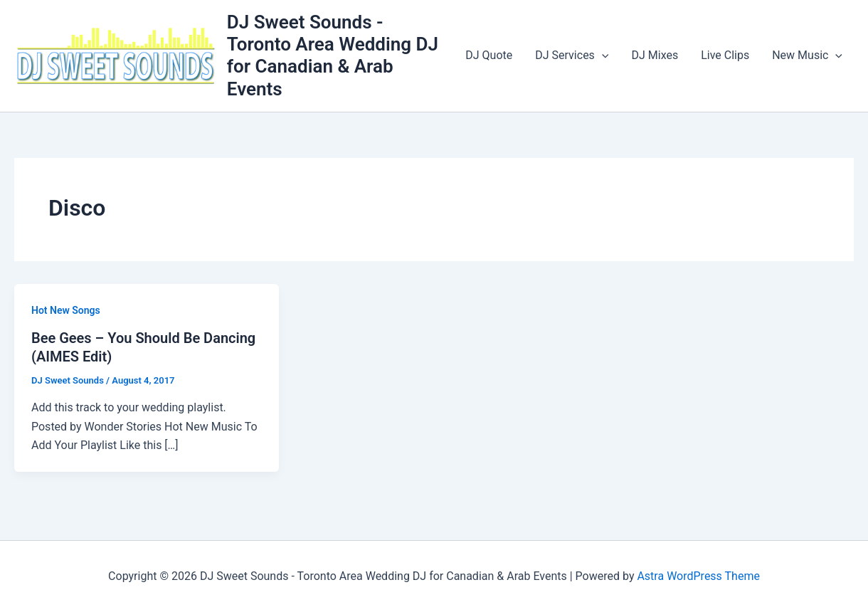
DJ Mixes (655, 55)
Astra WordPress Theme (698, 576)
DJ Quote (489, 55)
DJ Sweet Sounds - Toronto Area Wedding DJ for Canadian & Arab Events (333, 56)
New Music (807, 56)
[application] (602, 56)
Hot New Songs (66, 310)
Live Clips (725, 55)
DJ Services (572, 56)
